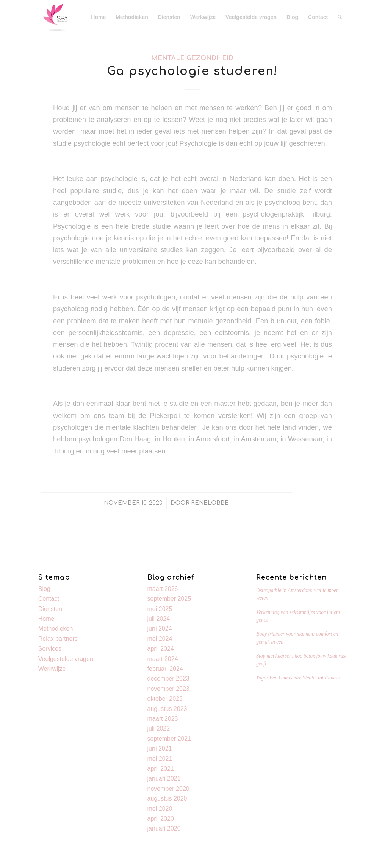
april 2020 (161, 819)
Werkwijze (52, 669)
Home (46, 619)
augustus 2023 (167, 709)
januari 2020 (164, 828)
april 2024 (161, 649)
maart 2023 (163, 719)
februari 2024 (165, 669)
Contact (49, 599)
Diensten (50, 609)
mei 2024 (160, 639)
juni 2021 (160, 749)
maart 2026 (163, 589)
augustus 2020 (167, 799)
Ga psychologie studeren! (192, 71)
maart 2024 (163, 659)
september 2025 (169, 599)
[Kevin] (55, 17)
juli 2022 (159, 729)
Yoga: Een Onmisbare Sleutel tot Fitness (298, 678)
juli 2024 (159, 619)
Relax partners (58, 639)
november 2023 (168, 689)
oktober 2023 (165, 699)
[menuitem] (98, 17)
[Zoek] (340, 17)
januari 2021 (164, 778)
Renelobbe (210, 503)
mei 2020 (160, 809)
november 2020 (168, 789)
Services (50, 649)
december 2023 (168, 679)
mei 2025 (160, 609)
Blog (44, 589)
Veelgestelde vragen (66, 659)
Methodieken (56, 629)
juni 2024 (160, 629)
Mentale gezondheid (192, 58)
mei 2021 (160, 759)
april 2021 (161, 769)
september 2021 (169, 739)
